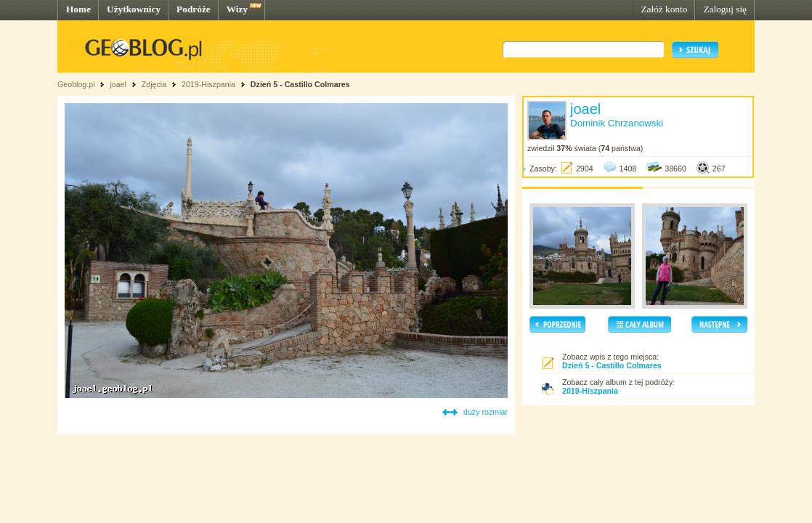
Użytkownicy (134, 9)
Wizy (237, 9)
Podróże (194, 9)
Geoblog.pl (76, 84)
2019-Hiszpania (208, 84)
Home (78, 9)
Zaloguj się (725, 9)
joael (118, 84)
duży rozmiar (486, 412)
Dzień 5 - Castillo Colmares (300, 84)
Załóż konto (664, 9)
